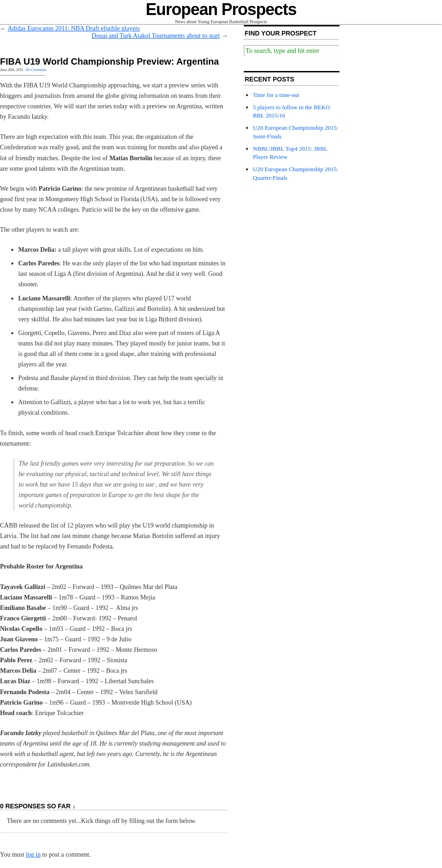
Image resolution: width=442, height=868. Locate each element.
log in (33, 855)
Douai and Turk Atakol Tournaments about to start (156, 36)
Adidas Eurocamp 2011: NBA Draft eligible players (74, 28)
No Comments (36, 70)
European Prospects (221, 9)
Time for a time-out (276, 95)
